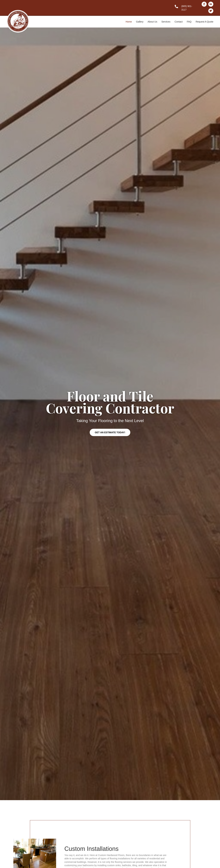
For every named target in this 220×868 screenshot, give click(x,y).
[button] (110, 432)
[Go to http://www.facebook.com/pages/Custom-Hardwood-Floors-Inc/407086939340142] (204, 4)
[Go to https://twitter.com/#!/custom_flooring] (211, 11)
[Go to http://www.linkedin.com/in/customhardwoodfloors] (211, 4)
